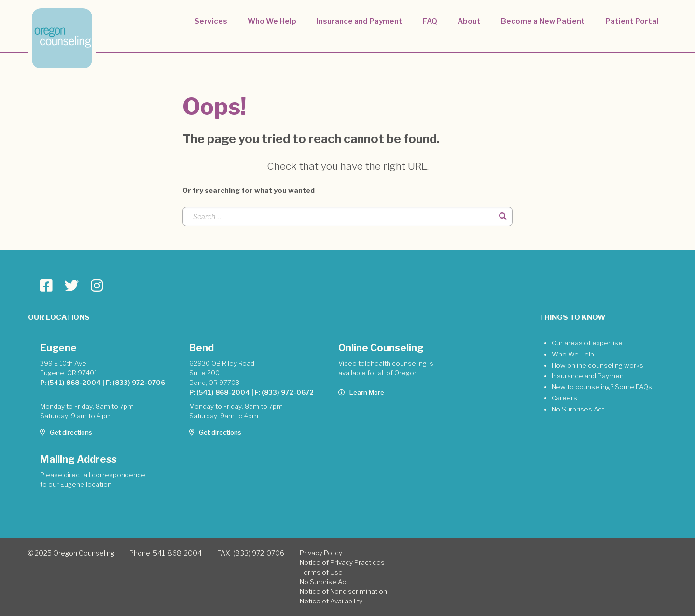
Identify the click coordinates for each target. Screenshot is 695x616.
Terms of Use (321, 572)
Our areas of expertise (587, 343)
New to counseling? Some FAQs (602, 387)
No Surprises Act (578, 409)
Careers (564, 398)
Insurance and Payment (360, 21)
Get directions (66, 432)
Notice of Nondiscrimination (343, 591)
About (469, 21)
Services (211, 21)
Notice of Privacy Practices (342, 562)
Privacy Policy (321, 553)
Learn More (361, 392)
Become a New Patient (543, 21)
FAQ (430, 21)
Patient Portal (632, 21)
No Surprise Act (324, 582)
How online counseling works (598, 365)
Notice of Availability (331, 601)
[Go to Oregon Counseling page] (46, 286)
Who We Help (272, 21)
